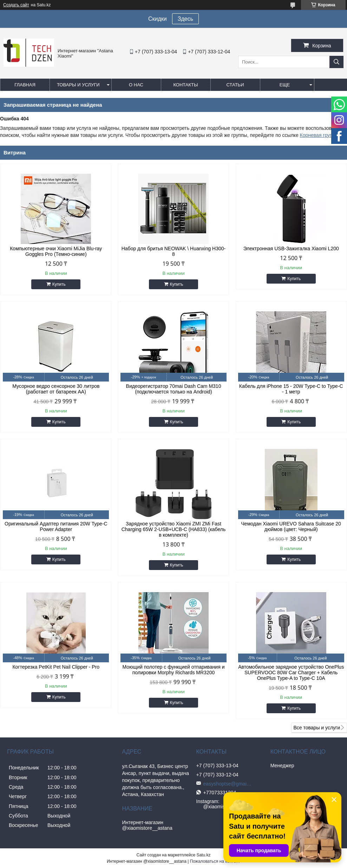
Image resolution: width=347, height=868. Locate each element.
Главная (25, 85)
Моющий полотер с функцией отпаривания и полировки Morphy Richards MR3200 (174, 670)
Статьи (235, 85)
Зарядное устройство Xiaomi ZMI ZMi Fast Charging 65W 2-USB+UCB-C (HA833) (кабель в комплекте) (174, 529)
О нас (136, 85)
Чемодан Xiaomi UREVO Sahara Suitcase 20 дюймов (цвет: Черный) (291, 526)
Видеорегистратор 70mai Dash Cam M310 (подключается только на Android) (174, 389)
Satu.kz (203, 855)
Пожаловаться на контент (215, 861)
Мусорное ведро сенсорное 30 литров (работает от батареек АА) (56, 389)
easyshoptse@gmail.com (228, 784)
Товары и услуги (78, 85)
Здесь (185, 19)
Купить (59, 284)
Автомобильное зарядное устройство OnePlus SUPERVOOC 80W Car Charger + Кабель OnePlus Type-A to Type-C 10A (291, 672)
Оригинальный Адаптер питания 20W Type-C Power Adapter (56, 526)
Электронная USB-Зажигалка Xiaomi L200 (291, 249)
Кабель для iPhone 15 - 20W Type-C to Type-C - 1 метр (291, 389)
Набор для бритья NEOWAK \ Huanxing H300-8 (174, 251)
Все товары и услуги (317, 728)
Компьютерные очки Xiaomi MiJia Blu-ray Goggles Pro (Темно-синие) (56, 251)
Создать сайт (16, 5)
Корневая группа (319, 135)
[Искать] (336, 62)
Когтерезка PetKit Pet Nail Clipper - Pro (56, 667)
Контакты (185, 85)
